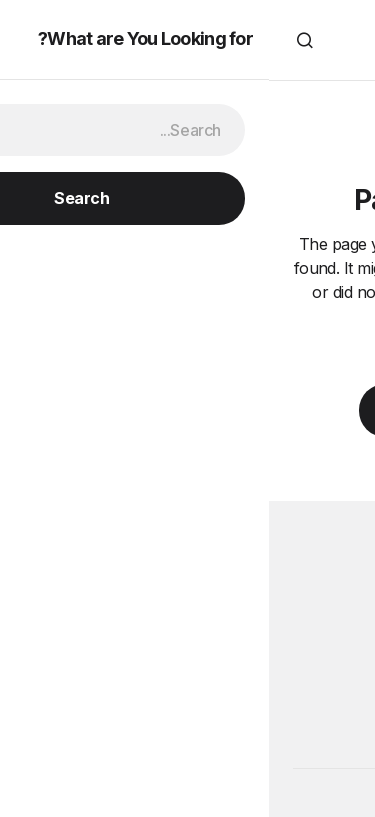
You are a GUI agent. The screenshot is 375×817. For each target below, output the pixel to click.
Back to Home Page (187, 410)
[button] (339, 40)
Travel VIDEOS (187, 40)
